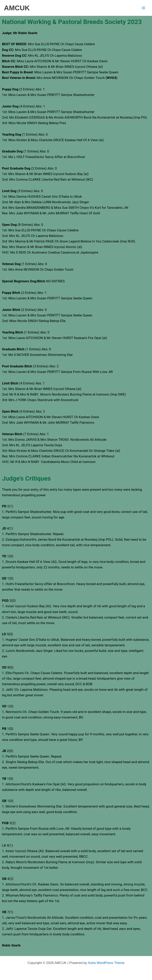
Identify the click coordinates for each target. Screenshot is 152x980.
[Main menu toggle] (144, 8)
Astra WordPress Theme (106, 963)
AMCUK (17, 8)
